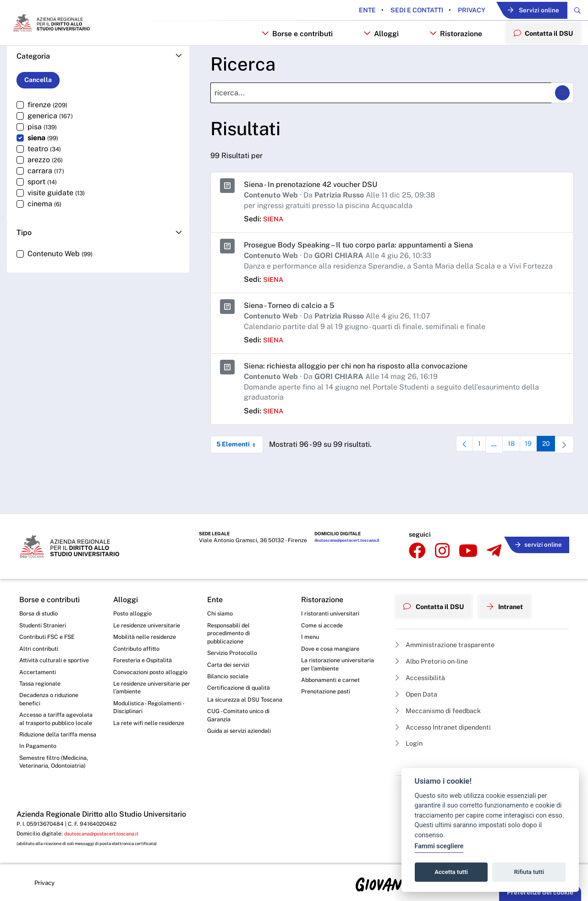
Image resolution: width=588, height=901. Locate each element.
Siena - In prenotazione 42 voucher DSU (318, 212)
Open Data (419, 665)
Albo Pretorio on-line (436, 630)
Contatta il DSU (437, 577)
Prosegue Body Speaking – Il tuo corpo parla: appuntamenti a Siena (371, 272)
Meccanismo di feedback (444, 683)
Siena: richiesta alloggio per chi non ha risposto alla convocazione (369, 393)
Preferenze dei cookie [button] (540, 892)
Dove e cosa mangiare (334, 624)
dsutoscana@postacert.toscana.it (343, 520)
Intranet (515, 577)
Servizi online (519, 11)
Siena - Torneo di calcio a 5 (294, 333)
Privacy (446, 11)
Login (410, 718)
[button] (98, 84)
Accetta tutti (451, 872)
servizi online (535, 519)
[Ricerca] (381, 121)
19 (528, 475)
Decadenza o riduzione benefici (52, 679)
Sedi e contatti (391, 11)
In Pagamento (40, 748)
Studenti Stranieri (45, 599)
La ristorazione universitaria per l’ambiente (340, 641)
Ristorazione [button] (449, 58)
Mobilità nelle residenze (148, 611)
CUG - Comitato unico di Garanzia (241, 706)
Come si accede (324, 599)
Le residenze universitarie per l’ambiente (150, 676)
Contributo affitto (139, 624)
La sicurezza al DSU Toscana (236, 685)
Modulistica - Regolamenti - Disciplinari (151, 697)
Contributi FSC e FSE (50, 611)
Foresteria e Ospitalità (145, 637)
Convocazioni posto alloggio (142, 654)
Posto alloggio (135, 586)
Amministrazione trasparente (450, 612)
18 (508, 475)
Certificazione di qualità (242, 667)
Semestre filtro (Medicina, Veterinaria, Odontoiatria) (57, 766)
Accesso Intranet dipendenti (449, 700)
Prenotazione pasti (328, 671)
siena (274, 247)
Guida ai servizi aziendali (242, 723)
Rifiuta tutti (529, 872)
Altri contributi (40, 624)
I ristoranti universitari (332, 586)
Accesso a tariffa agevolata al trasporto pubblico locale (52, 705)
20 (547, 475)
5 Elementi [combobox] (239, 472)
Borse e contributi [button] (290, 58)
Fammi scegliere (439, 846)
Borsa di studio (41, 586)
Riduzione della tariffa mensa (52, 731)
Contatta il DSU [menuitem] (540, 57)
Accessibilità (423, 647)
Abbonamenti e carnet (334, 658)
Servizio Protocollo (235, 629)
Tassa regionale (42, 662)
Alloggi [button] (374, 58)
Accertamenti (39, 649)
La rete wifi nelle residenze (152, 714)
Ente (343, 11)
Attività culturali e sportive (57, 637)
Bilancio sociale (230, 654)
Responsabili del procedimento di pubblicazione (231, 607)
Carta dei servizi (230, 642)
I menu (311, 611)
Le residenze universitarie (150, 599)
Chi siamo (221, 586)
